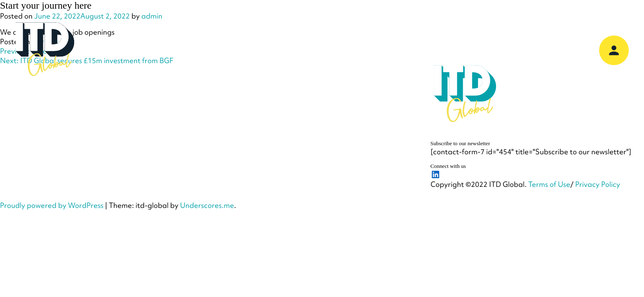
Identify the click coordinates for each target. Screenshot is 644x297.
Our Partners (301, 50)
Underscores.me (207, 205)
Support (503, 50)
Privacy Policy (598, 184)
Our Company (172, 50)
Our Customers (368, 50)
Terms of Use (549, 184)
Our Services (238, 50)
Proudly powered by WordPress (52, 205)
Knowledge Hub (442, 50)
